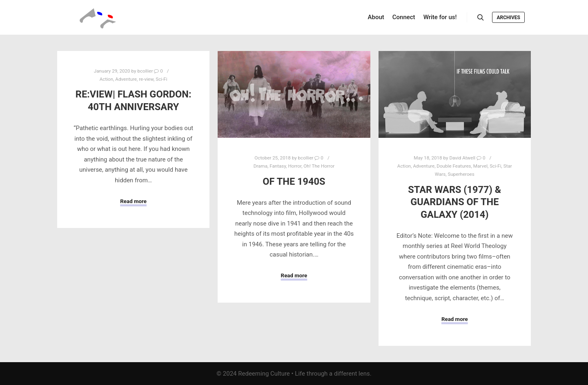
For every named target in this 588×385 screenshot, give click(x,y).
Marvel (480, 166)
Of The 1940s (294, 181)
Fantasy (278, 166)
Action (106, 79)
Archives (508, 18)
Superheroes (461, 174)
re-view (146, 79)
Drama (261, 166)
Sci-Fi (161, 79)
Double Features (454, 166)
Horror (295, 166)
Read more (133, 201)
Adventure (126, 79)
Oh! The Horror (319, 166)
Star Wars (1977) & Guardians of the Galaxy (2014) (454, 202)
